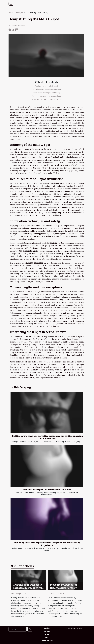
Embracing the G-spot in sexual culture (46, 99)
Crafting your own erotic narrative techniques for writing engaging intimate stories (47, 437)
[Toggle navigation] (11, 4)
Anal (47, 638)
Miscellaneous (47, 641)
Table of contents (48, 82)
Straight (20, 13)
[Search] (18, 629)
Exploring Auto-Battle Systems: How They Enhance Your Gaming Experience (47, 544)
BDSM (47, 634)
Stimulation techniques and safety (46, 93)
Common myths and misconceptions (46, 96)
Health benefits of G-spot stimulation (46, 89)
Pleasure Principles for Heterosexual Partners (47, 489)
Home (11, 13)
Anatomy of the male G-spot (46, 86)
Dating (47, 628)
